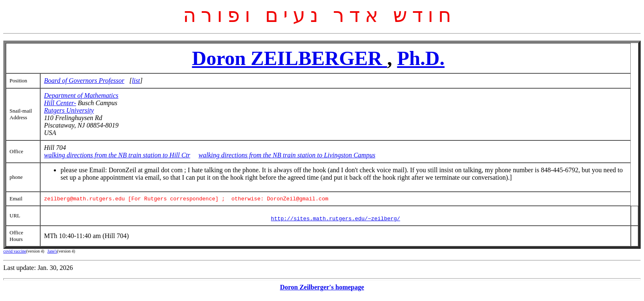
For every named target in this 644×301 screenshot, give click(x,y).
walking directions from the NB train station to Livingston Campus (287, 155)
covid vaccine (15, 254)
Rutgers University (69, 110)
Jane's (52, 254)
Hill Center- (60, 103)
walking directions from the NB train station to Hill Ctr (117, 155)
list (136, 81)
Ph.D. (421, 58)
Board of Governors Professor (84, 81)
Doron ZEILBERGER (290, 58)
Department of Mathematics (81, 95)
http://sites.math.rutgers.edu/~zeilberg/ (335, 222)
